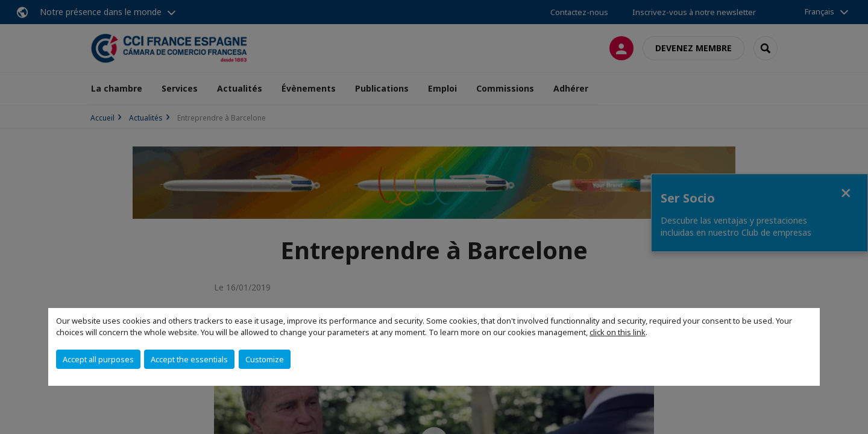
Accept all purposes (98, 359)
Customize (265, 359)
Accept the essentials (189, 359)
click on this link (618, 332)
